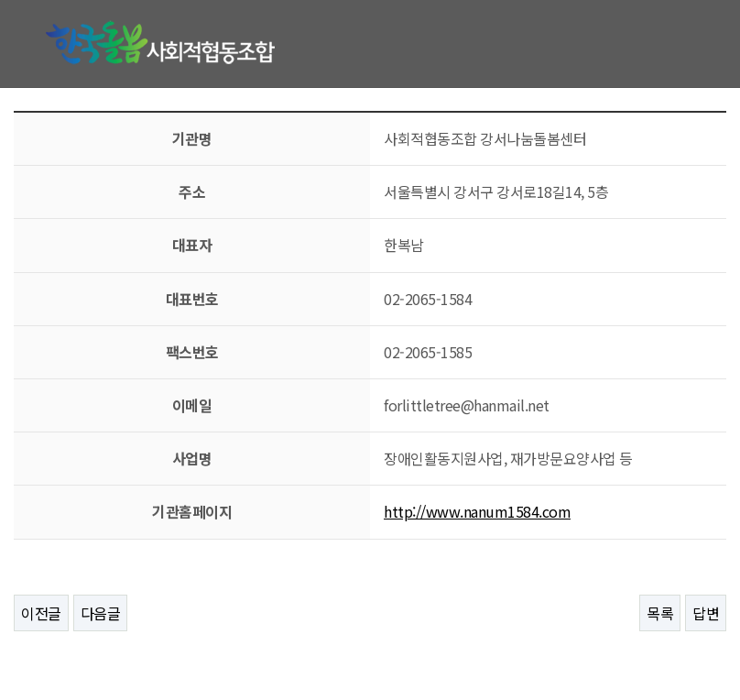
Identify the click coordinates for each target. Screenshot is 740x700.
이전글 (41, 613)
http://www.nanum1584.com (477, 511)
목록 (660, 613)
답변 (706, 613)
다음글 (101, 613)
